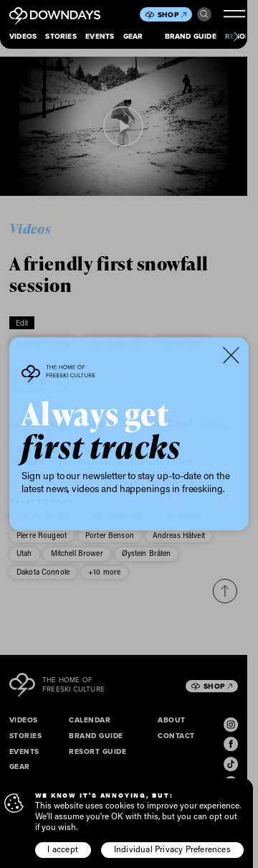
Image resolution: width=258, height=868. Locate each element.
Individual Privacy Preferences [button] (172, 849)
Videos (23, 36)
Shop (172, 15)
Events (100, 36)
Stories (61, 36)
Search (204, 14)
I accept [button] (63, 849)
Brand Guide (191, 36)
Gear (133, 36)
